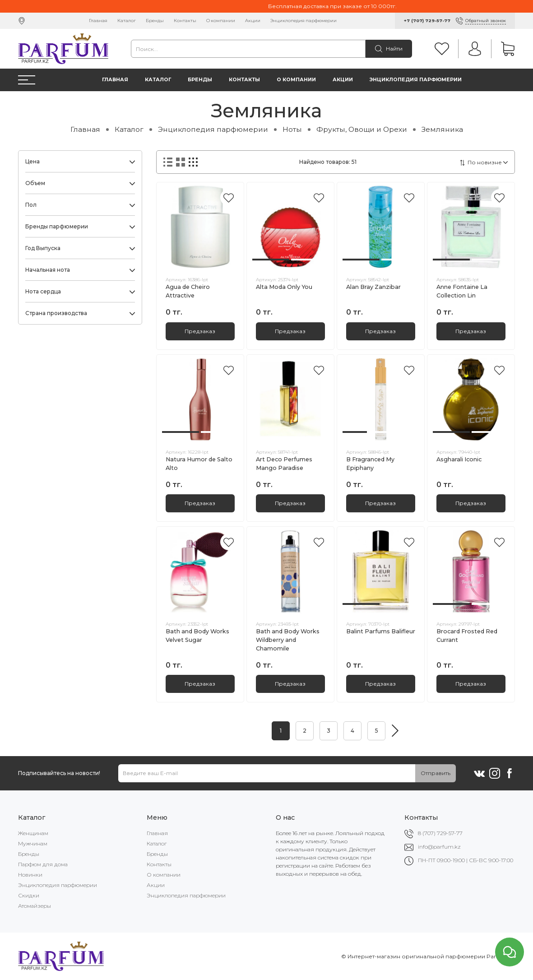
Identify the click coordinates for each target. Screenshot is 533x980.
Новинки (30, 875)
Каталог (127, 21)
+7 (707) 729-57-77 (427, 21)
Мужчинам (33, 843)
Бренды (155, 21)
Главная (98, 21)
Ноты (292, 129)
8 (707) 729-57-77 (440, 833)
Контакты (185, 21)
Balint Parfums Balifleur (381, 631)
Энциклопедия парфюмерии (304, 21)
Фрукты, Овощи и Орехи (362, 129)
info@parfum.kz (439, 847)
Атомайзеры (35, 906)
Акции (253, 21)
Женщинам (33, 833)
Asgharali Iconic (459, 459)
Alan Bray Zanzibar (373, 287)
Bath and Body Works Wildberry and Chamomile (288, 640)
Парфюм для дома (43, 864)
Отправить (436, 773)
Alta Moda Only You (284, 287)
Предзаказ (200, 331)
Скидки (29, 895)
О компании (221, 21)
